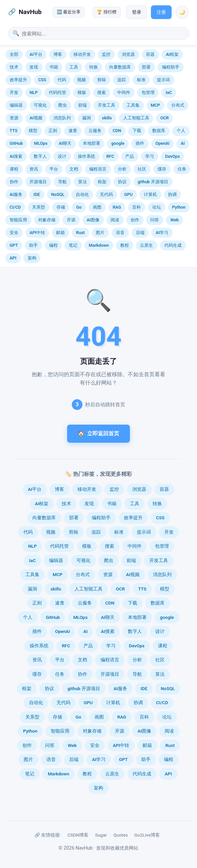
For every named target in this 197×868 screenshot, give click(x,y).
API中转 (37, 233)
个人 (181, 131)
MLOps (41, 143)
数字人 (40, 156)
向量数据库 (120, 67)
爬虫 (62, 105)
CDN (117, 131)
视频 (81, 80)
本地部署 (91, 143)
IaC (169, 92)
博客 (58, 54)
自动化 (82, 194)
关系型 (39, 207)
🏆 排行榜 (107, 12)
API (13, 258)
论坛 (157, 207)
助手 (33, 245)
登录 (137, 12)
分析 (122, 169)
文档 (74, 169)
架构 (32, 258)
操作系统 (86, 156)
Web (174, 220)
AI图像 (93, 220)
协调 (172, 194)
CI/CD (15, 207)
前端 (82, 105)
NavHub (30, 12)
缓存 (162, 169)
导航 (62, 182)
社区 (142, 169)
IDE (37, 194)
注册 (161, 12)
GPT (14, 245)
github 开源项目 (153, 182)
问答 (155, 220)
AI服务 (16, 194)
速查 (73, 131)
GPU (128, 194)
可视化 (40, 105)
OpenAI (163, 143)
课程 (14, 169)
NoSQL (58, 194)
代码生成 (173, 245)
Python (179, 207)
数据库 (159, 131)
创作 (135, 220)
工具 (74, 67)
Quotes (120, 835)
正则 (53, 131)
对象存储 (47, 220)
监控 (106, 54)
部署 (146, 67)
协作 (14, 182)
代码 (62, 80)
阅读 (115, 220)
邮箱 (60, 233)
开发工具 (107, 105)
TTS (14, 131)
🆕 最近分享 (69, 12)
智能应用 (18, 220)
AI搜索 (16, 156)
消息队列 (62, 118)
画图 (97, 207)
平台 (54, 169)
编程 (53, 245)
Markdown (99, 245)
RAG (117, 207)
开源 (71, 220)
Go (79, 207)
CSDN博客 (78, 835)
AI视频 (36, 118)
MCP (155, 105)
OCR (164, 118)
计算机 (150, 194)
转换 (93, 67)
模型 (33, 131)
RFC (110, 156)
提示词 (163, 80)
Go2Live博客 (147, 835)
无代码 (106, 194)
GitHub (16, 143)
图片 (100, 233)
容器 (150, 54)
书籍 (54, 67)
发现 (34, 67)
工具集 (133, 105)
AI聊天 (65, 143)
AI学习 (162, 233)
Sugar (101, 835)
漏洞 (86, 118)
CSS (42, 80)
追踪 (122, 80)
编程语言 (98, 169)
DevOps (173, 156)
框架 (102, 182)
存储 (61, 207)
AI (183, 143)
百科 (137, 207)
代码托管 (57, 92)
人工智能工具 (136, 118)
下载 (137, 131)
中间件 (124, 92)
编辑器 (16, 105)
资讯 (34, 169)
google (118, 143)
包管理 (148, 92)
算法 (82, 182)
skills (107, 118)
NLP (33, 92)
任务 (182, 169)
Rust (80, 233)
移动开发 (82, 54)
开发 (14, 92)
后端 (140, 233)
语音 (120, 233)
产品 (130, 156)
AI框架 (172, 54)
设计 (62, 156)
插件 (140, 143)
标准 (141, 80)
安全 (14, 233)
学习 (150, 156)
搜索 (102, 92)
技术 (14, 67)
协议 (122, 182)
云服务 (95, 131)
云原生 (146, 245)
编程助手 (171, 67)
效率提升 (18, 80)
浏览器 (128, 54)
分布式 (178, 105)
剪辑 (102, 80)
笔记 (73, 245)
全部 (14, 54)
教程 (125, 245)
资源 (14, 118)
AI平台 (36, 54)
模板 (82, 92)
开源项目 (38, 182)
